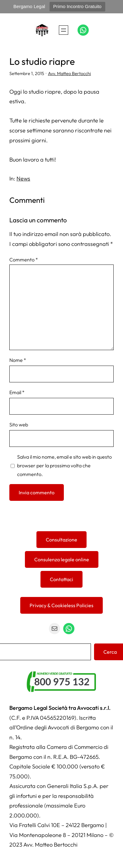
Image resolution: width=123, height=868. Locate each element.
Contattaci (61, 579)
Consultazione (61, 540)
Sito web (19, 425)
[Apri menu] (64, 30)
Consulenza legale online (62, 559)
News (23, 178)
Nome (18, 360)
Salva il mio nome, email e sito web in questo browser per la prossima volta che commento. (64, 465)
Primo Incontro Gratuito (77, 6)
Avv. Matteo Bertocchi (69, 73)
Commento (24, 260)
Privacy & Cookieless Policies (61, 605)
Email (17, 392)
